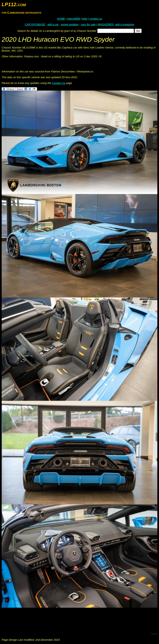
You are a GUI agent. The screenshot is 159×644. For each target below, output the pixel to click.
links (85, 19)
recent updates (70, 24)
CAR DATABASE (35, 24)
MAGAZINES (106, 24)
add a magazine (125, 24)
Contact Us (59, 83)
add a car (53, 24)
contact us (96, 19)
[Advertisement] (77, 620)
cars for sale (88, 24)
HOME (61, 19)
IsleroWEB (74, 19)
